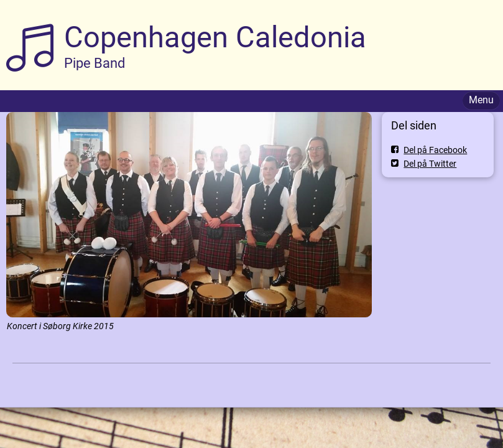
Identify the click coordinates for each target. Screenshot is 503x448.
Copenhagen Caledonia (215, 37)
